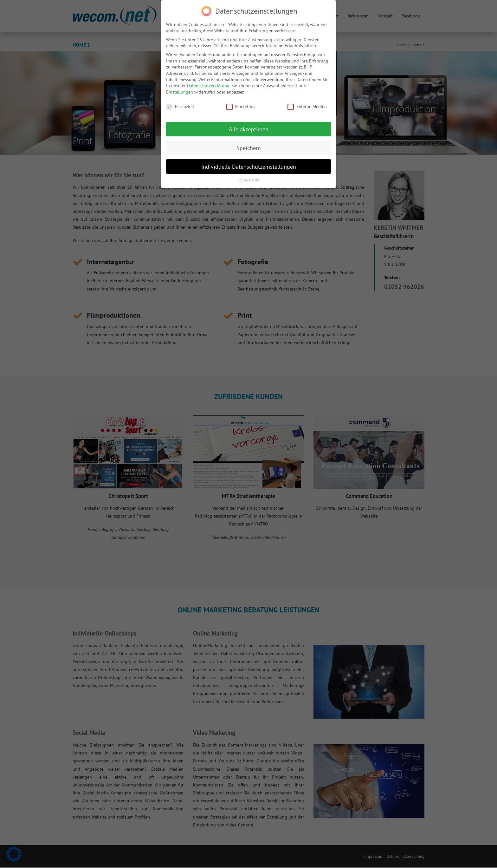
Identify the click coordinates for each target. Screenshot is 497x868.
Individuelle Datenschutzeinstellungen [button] (249, 166)
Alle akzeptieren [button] (249, 129)
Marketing (241, 106)
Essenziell (180, 106)
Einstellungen (180, 91)
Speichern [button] (249, 147)
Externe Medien (307, 106)
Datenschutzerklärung (208, 85)
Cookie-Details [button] (249, 180)
